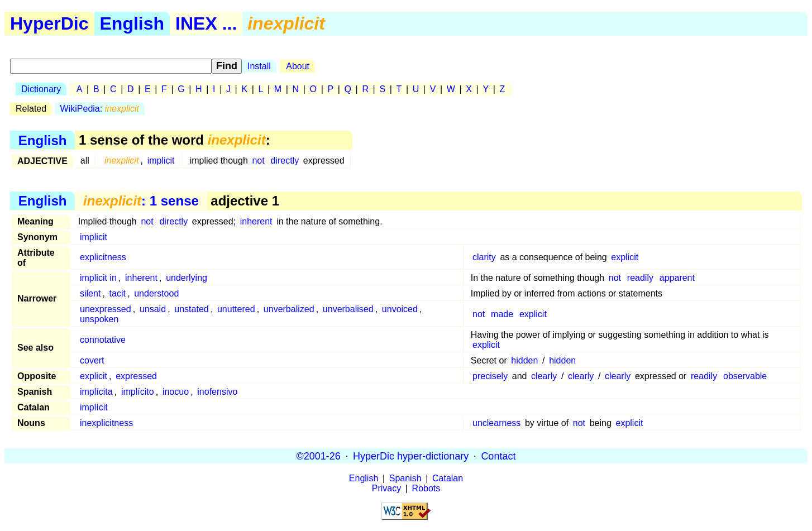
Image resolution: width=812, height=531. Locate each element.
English (132, 23)
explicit (625, 257)
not (258, 161)
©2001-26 (319, 456)
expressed (136, 376)
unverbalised (348, 309)
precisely (490, 376)
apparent (677, 278)
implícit (94, 407)
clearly (544, 376)
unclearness (496, 423)
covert (92, 360)
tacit (118, 293)
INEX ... (206, 23)
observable (745, 376)
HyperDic (49, 23)
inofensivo (217, 392)
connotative (103, 340)
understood (156, 293)
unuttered (236, 309)
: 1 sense (141, 201)
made (502, 314)
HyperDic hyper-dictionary (411, 456)
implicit (161, 161)
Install (259, 66)
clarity (484, 257)
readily (640, 278)
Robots (426, 488)
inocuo (176, 392)
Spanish (405, 478)
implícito (138, 392)
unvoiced (400, 309)
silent (90, 293)
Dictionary (41, 89)
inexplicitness (106, 423)
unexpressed (106, 309)
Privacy (386, 488)
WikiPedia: (100, 109)
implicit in (98, 278)
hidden (524, 360)
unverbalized (289, 309)
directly (285, 161)
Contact (498, 456)
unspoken (99, 319)
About (298, 66)
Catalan (448, 478)
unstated (191, 309)
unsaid (153, 309)
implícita (96, 392)
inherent (256, 221)
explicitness (103, 257)
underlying (187, 278)
